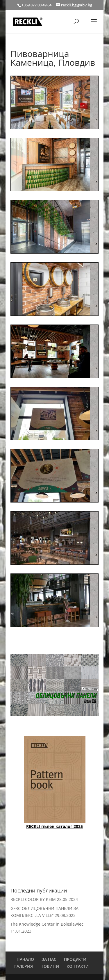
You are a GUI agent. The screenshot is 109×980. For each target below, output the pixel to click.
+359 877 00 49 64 (37, 5)
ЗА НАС (49, 959)
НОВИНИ (50, 966)
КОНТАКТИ (78, 966)
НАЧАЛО (25, 959)
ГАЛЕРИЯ (24, 966)
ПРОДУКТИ (75, 959)
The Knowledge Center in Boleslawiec (47, 924)
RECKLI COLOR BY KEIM (33, 899)
